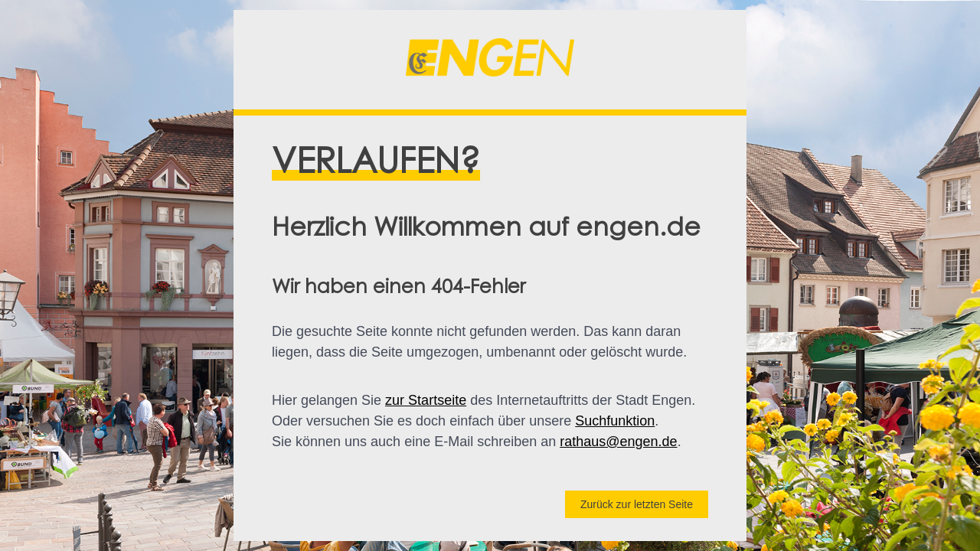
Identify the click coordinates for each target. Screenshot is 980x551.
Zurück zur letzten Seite (637, 504)
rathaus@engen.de (618, 442)
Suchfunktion (615, 421)
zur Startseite (426, 400)
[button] (490, 60)
